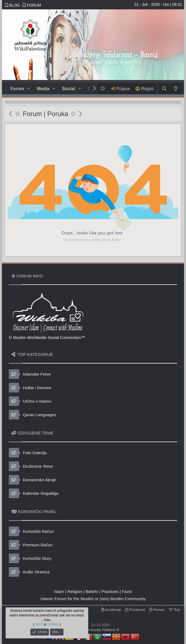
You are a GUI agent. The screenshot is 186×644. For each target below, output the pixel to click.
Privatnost (135, 610)
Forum (17, 89)
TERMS (53, 624)
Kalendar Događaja (34, 493)
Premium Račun (31, 545)
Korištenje (111, 610)
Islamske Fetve (30, 374)
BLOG (13, 5)
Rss (174, 610)
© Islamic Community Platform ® (93, 630)
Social (69, 89)
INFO (39, 624)
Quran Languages (32, 415)
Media (43, 89)
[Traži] (164, 89)
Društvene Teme (31, 466)
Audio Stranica (29, 572)
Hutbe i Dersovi (30, 388)
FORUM (32, 5)
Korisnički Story (30, 558)
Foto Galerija (28, 453)
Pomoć (157, 610)
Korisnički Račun (31, 531)
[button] (29, 89)
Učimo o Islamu (30, 401)
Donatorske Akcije (32, 480)
